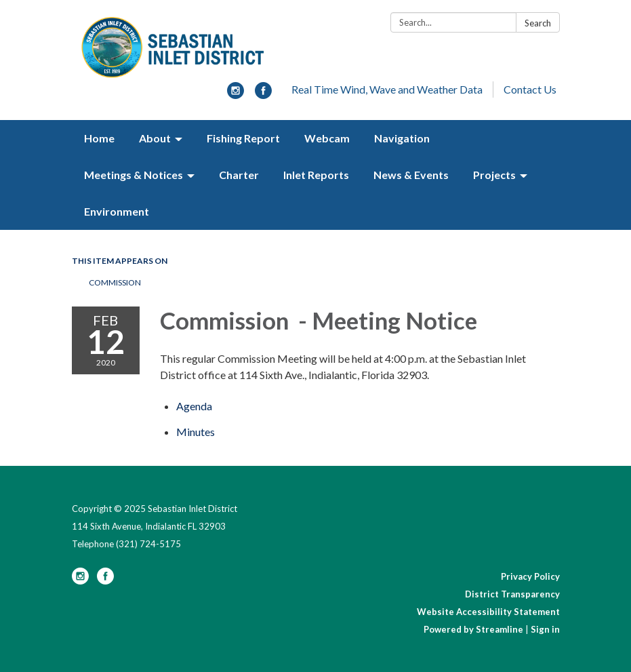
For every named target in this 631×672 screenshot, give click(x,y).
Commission (115, 282)
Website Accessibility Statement (488, 612)
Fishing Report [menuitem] (243, 138)
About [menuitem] (155, 138)
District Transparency (512, 594)
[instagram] (236, 95)
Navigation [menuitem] (402, 138)
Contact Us (530, 89)
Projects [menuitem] (494, 175)
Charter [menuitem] (239, 175)
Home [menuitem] (99, 138)
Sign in (545, 629)
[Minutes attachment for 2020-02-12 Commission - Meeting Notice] (196, 432)
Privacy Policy (530, 576)
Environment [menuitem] (117, 211)
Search (538, 23)
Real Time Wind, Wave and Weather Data (387, 89)
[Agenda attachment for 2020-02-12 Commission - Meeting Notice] (194, 406)
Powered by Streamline (473, 629)
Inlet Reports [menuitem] (316, 175)
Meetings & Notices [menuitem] (134, 175)
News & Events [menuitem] (411, 175)
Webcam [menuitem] (327, 138)
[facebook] (263, 95)
